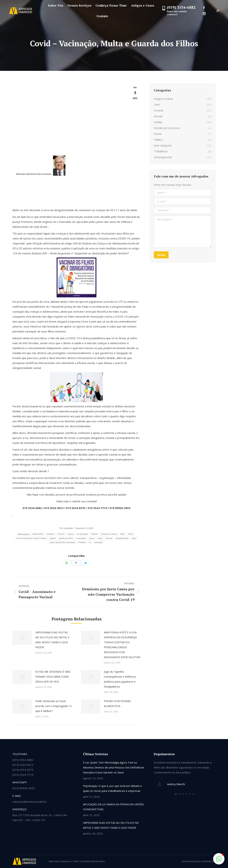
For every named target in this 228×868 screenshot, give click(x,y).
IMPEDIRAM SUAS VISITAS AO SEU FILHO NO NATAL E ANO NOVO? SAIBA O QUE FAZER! (52, 640)
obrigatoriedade (122, 538)
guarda (53, 538)
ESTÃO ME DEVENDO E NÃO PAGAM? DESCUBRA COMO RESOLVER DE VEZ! (53, 677)
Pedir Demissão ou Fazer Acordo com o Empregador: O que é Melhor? (54, 706)
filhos (122, 534)
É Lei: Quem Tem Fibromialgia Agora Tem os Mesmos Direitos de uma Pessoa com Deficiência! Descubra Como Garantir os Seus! (113, 767)
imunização (81, 538)
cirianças (50, 534)
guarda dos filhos (66, 538)
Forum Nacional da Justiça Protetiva (32, 538)
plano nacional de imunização (63, 542)
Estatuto (95, 534)
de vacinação (82, 534)
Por (66, 528)
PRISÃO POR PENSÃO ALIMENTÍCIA (117, 703)
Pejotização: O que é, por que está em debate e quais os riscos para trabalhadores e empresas (112, 788)
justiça (92, 538)
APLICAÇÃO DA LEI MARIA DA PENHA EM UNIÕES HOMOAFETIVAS (113, 807)
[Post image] (22, 638)
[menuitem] (56, 5)
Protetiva (82, 542)
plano (134, 538)
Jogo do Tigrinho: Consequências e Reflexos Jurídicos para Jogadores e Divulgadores (120, 679)
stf (90, 542)
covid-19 (61, 534)
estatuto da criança (109, 534)
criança (71, 534)
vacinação (98, 542)
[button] (176, 794)
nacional (109, 538)
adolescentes (38, 534)
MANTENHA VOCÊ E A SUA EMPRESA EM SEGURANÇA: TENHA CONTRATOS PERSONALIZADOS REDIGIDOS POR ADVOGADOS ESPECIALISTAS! (122, 645)
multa (100, 538)
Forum (131, 534)
